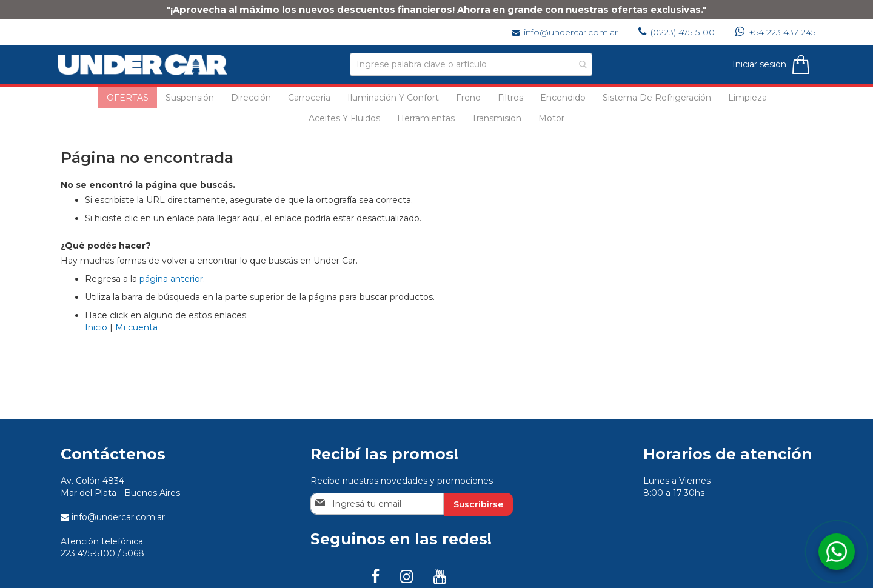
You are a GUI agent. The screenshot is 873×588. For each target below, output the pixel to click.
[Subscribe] (478, 504)
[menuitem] (128, 98)
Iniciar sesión (756, 64)
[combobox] (471, 64)
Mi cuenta (136, 327)
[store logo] (145, 65)
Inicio (96, 327)
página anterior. (172, 279)
